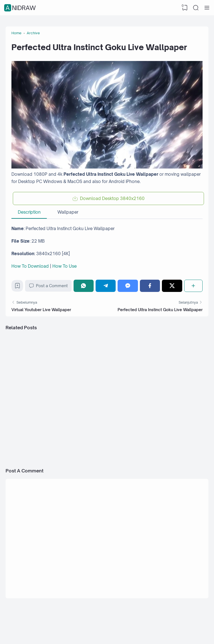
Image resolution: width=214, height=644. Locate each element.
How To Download (30, 266)
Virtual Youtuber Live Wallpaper (41, 310)
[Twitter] (172, 286)
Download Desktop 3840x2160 (112, 198)
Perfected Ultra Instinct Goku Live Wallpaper (160, 310)
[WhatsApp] (84, 286)
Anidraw (21, 8)
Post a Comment (48, 286)
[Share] (193, 286)
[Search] (196, 8)
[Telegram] (106, 286)
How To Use (65, 266)
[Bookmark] (17, 287)
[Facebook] (150, 286)
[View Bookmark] (185, 8)
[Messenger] (128, 286)
